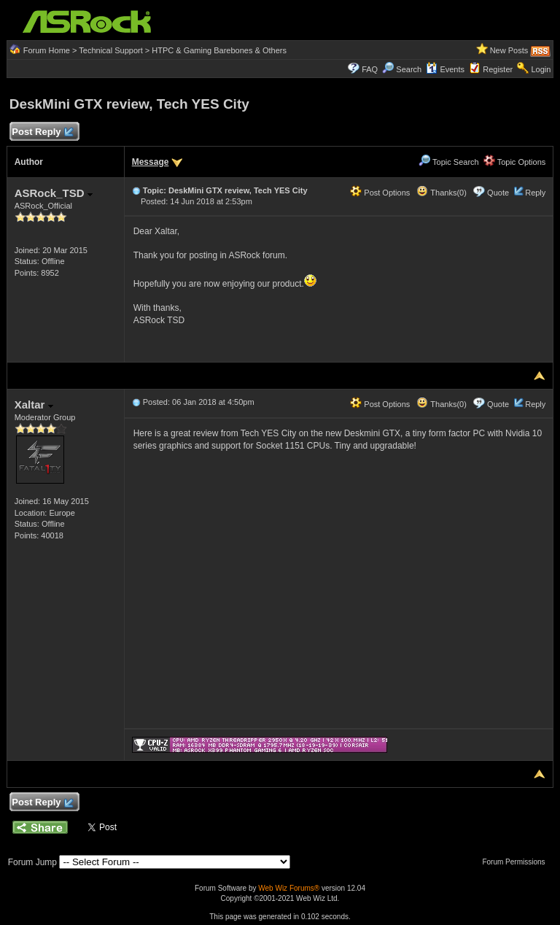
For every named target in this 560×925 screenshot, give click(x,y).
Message (151, 162)
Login (541, 69)
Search (409, 69)
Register (498, 69)
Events (445, 69)
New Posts (509, 50)
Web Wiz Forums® (289, 888)
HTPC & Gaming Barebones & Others (219, 50)
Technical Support (110, 50)
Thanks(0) (441, 193)
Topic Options (515, 162)
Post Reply (42, 132)
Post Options (380, 193)
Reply (535, 193)
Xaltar (34, 405)
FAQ (370, 69)
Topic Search (448, 162)
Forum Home (47, 50)
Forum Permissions (517, 862)
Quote (498, 193)
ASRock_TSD (54, 193)
